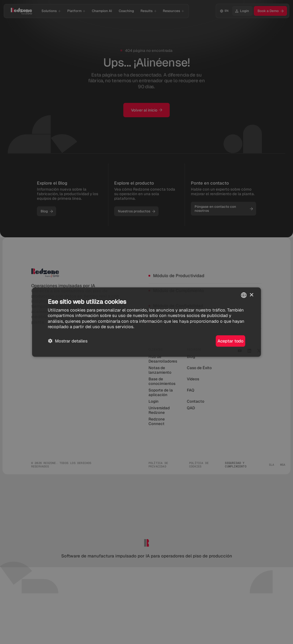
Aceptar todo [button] (230, 341)
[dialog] (146, 322)
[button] (68, 341)
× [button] (252, 295)
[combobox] (244, 295)
